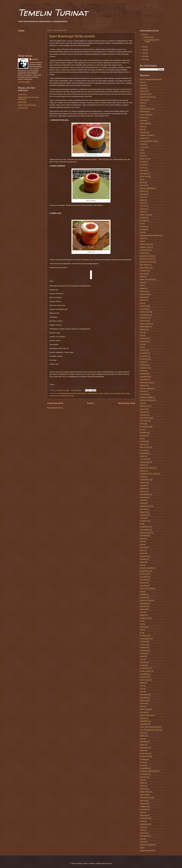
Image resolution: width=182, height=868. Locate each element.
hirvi (141, 224)
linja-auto (143, 444)
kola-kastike (144, 380)
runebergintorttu (92, 393)
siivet (141, 686)
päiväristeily (144, 603)
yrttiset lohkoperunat (146, 851)
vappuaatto (143, 815)
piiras (142, 565)
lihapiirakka (143, 433)
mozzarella (143, 497)
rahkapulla (143, 609)
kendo (142, 332)
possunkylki (144, 580)
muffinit (142, 500)
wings (142, 839)
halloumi (143, 197)
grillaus (142, 182)
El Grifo (142, 168)
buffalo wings (144, 123)
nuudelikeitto (144, 521)
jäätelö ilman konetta (147, 279)
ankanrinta (143, 91)
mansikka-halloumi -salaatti (149, 474)
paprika (142, 539)
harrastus (143, 206)
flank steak (143, 174)
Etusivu (91, 403)
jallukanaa (143, 253)
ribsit (141, 624)
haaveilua (143, 194)
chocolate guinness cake (148, 141)
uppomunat (143, 795)
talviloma (143, 736)
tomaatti (142, 765)
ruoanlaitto (143, 642)
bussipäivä (143, 132)
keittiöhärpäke (144, 327)
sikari (141, 689)
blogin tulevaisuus (146, 109)
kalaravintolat (144, 294)
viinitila (142, 830)
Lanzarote (143, 409)
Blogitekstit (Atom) (57, 408)
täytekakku (143, 789)
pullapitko (143, 594)
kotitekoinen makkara (147, 400)
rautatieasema (145, 618)
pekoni (142, 550)
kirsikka (142, 362)
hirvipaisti (143, 227)
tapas (142, 739)
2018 (144, 56)
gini (141, 179)
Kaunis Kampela (145, 324)
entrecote (143, 171)
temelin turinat (54, 396)
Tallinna (142, 733)
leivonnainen (81, 393)
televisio (142, 750)
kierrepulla (143, 350)
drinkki (142, 156)
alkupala (143, 88)
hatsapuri (143, 209)
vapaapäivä (144, 809)
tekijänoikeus (144, 748)
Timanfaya (143, 759)
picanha (142, 553)
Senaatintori (144, 677)
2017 (144, 59)
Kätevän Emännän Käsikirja (27, 105)
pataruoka (143, 547)
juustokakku (144, 271)
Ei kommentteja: (77, 390)
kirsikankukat (144, 359)
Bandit (142, 103)
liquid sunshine (145, 447)
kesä (141, 335)
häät (141, 241)
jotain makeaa (144, 265)
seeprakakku (144, 674)
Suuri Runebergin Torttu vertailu (72, 36)
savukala (143, 665)
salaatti (142, 656)
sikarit (142, 692)
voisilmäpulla (144, 836)
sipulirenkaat (144, 695)
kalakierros (143, 291)
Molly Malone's (145, 494)
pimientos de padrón (147, 568)
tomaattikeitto (144, 768)
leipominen (143, 415)
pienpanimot (144, 556)
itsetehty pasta (145, 250)
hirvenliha (143, 221)
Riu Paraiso (144, 636)
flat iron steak (144, 176)
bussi (141, 129)
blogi (141, 106)
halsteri (142, 200)
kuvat (142, 403)
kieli (141, 347)
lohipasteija (143, 453)
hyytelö (142, 238)
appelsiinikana (145, 94)
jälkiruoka (143, 274)
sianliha (142, 683)
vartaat (142, 821)
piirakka (142, 562)
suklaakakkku (144, 721)
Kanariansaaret (145, 312)
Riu (141, 633)
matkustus (143, 483)
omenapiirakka (145, 530)
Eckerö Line (144, 159)
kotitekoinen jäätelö (146, 397)
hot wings (143, 229)
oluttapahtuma (145, 527)
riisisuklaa (143, 627)
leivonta (142, 424)
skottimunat (144, 700)
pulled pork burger (146, 600)
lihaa (141, 430)
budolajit (143, 121)
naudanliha (143, 515)
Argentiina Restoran (146, 97)
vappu (142, 812)
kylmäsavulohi (144, 406)
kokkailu (142, 371)
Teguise (142, 745)
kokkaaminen (144, 368)
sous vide (143, 712)
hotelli (142, 232)
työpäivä (143, 786)
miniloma (143, 491)
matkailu (143, 477)
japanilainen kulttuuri (147, 259)
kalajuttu (143, 288)
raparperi (143, 615)
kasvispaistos (144, 318)
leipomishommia (145, 418)
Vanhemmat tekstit (127, 403)
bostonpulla (144, 112)
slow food (143, 703)
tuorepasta (143, 777)
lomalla (142, 456)
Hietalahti (143, 218)
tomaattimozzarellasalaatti (148, 771)
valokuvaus (143, 803)
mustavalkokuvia (145, 506)
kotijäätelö (143, 385)
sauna (142, 659)
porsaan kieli (144, 574)
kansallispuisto (145, 315)
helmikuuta (148, 37)
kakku (142, 282)
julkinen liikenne (145, 268)
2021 (144, 47)
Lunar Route (144, 459)
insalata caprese (145, 244)
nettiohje (143, 518)
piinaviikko (143, 559)
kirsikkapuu (143, 365)
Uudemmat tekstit (55, 403)
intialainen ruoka (145, 247)
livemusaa (143, 450)
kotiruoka (143, 391)
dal (141, 150)
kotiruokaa (143, 394)
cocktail (142, 144)
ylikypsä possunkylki (146, 845)
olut (141, 524)
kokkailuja (143, 374)
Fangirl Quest (22, 94)
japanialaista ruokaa (146, 256)
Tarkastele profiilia (24, 82)
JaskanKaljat (22, 102)
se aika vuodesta (104, 393)
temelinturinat (64, 396)
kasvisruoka (144, 321)
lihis (141, 438)
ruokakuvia (143, 647)
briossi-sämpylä (145, 115)
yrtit (141, 848)
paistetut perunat (145, 533)
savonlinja (143, 662)
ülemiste (143, 842)
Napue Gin (143, 512)
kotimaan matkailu (146, 388)
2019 (144, 53)
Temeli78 (35, 59)
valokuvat (143, 801)
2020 (144, 50)
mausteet (143, 486)
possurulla (143, 583)
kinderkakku (144, 353)
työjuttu (142, 783)
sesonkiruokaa (145, 680)
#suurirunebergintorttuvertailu (67, 393)
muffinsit (143, 503)
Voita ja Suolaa (23, 108)
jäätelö (142, 277)
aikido (142, 82)
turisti (142, 780)
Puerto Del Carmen (146, 589)
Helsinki (142, 212)
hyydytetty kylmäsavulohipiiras (150, 235)
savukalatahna (145, 668)
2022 (144, 35)
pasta (142, 544)
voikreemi (143, 833)
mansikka (143, 471)
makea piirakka (145, 462)
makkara (143, 465)
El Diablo (143, 165)
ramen (142, 612)
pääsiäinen (143, 606)
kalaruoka (143, 297)
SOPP (142, 706)
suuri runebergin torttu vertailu (120, 393)
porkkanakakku (145, 571)
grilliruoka (143, 185)
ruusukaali (143, 653)
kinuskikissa (144, 356)
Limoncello (143, 441)
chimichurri (143, 138)
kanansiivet (143, 309)
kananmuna (144, 306)
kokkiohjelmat (144, 377)
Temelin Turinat (53, 12)
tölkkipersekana (145, 792)
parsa (142, 541)
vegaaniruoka (144, 824)
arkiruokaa (143, 100)
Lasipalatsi (143, 412)
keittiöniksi (143, 330)
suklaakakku (144, 724)
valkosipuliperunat (146, 798)
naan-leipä (143, 509)
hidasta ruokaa (145, 215)
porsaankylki (144, 577)
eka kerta (143, 162)
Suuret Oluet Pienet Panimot (149, 727)
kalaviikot (143, 300)
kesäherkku (144, 338)
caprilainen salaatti (146, 135)
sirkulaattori (144, 698)
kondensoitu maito (146, 383)
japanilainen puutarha (147, 262)
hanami (142, 203)
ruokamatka (144, 650)
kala (141, 285)
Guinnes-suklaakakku (147, 188)
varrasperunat (144, 818)
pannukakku (144, 536)
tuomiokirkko (144, 774)
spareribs (143, 718)
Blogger (109, 863)
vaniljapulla (143, 806)
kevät (142, 344)
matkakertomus (145, 480)
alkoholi (142, 85)
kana (141, 303)
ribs (141, 621)
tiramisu (142, 762)
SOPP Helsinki (145, 709)
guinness (143, 191)
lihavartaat (143, 436)
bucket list (143, 118)
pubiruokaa (143, 586)
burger (142, 126)
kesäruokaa (144, 341)
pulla (141, 592)
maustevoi (143, 488)
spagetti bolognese (146, 715)
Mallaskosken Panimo (147, 468)
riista (141, 630)
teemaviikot (144, 742)
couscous (143, 147)
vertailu (72, 396)
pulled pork (143, 597)
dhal (141, 153)
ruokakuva (143, 645)
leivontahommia (145, 427)
